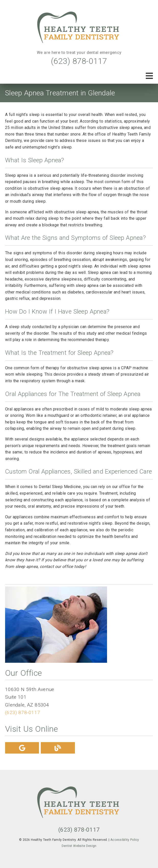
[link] (79, 28)
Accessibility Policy (125, 840)
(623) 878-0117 (79, 61)
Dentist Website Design (79, 846)
